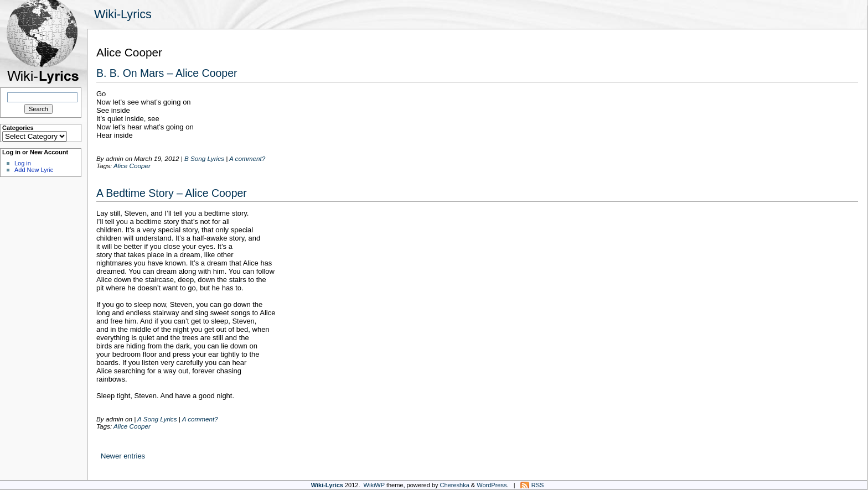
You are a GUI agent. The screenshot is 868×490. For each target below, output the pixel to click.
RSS (538, 485)
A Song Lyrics (157, 419)
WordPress (492, 485)
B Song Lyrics (204, 158)
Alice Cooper (132, 166)
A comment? (247, 158)
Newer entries (123, 456)
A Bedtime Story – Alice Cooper (172, 193)
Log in (23, 163)
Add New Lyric (34, 170)
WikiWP (374, 485)
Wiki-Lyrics (123, 14)
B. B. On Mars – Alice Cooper (167, 73)
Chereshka (455, 485)
